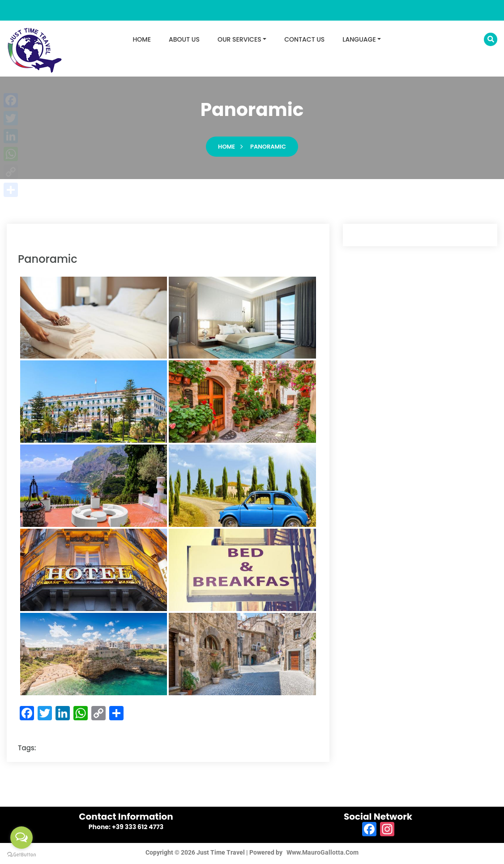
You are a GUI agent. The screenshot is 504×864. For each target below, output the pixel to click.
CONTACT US (304, 39)
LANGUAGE (359, 39)
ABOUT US (184, 39)
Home (226, 149)
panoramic (268, 149)
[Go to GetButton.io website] (21, 855)
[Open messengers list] (21, 838)
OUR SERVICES (239, 39)
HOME (142, 39)
